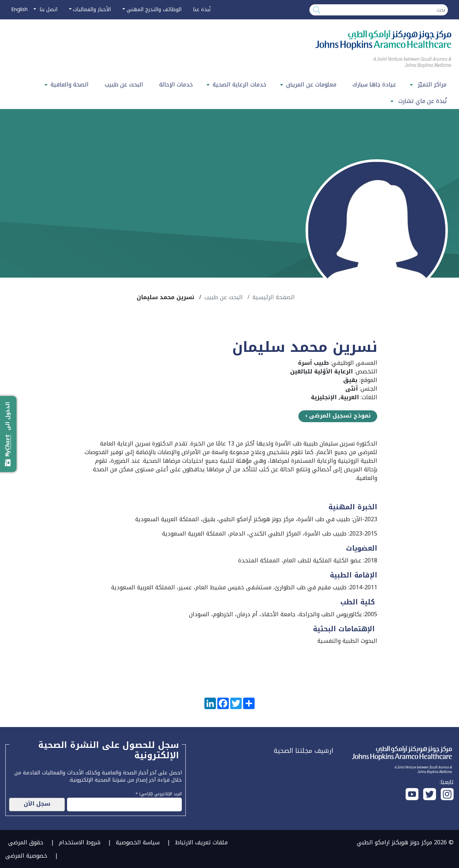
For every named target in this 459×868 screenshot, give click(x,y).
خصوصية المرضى (26, 856)
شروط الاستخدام (80, 842)
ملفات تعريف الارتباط (201, 842)
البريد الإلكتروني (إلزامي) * (159, 793)
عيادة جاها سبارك (374, 84)
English (19, 10)
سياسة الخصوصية (138, 842)
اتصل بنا (48, 10)
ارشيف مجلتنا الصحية (303, 751)
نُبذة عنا (202, 10)
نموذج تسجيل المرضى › (338, 416)
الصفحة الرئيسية (274, 297)
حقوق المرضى (26, 842)
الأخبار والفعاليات (92, 10)
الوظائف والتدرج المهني (154, 10)
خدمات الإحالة (176, 84)
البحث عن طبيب (124, 84)
